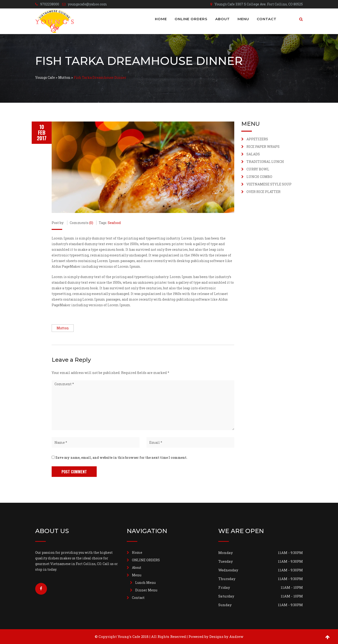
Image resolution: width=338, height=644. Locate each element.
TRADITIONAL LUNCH (265, 162)
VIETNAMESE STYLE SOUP (269, 184)
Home (161, 19)
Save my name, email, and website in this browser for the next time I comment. (121, 457)
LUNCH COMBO (259, 177)
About (223, 19)
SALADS (253, 154)
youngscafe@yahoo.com (87, 4)
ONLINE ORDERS (191, 19)
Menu (243, 19)
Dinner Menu (146, 590)
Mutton (63, 328)
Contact (267, 19)
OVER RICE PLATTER (263, 192)
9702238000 (50, 4)
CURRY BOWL (258, 169)
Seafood (114, 223)
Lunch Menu (145, 583)
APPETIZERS (257, 139)
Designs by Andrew (226, 636)
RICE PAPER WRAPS (263, 147)
